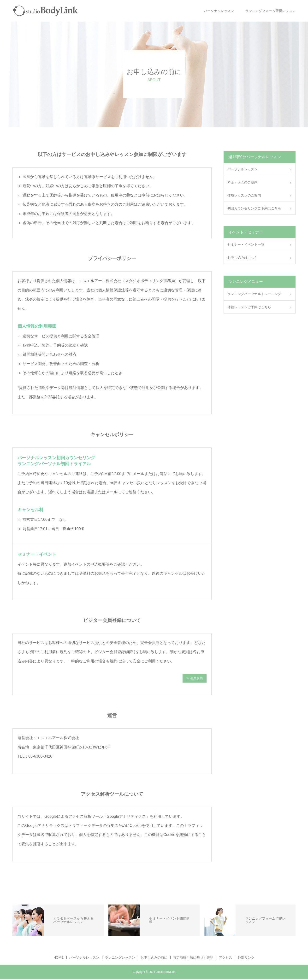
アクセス (225, 958)
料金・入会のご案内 (243, 182)
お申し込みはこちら (243, 258)
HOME (59, 958)
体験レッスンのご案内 (244, 195)
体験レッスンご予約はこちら (249, 307)
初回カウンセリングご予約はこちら (254, 208)
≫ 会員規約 (195, 679)
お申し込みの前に (154, 958)
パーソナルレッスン (219, 11)
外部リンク (246, 958)
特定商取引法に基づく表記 (193, 958)
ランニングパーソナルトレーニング (254, 294)
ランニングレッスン (120, 958)
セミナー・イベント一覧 (246, 244)
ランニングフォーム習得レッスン (270, 11)
